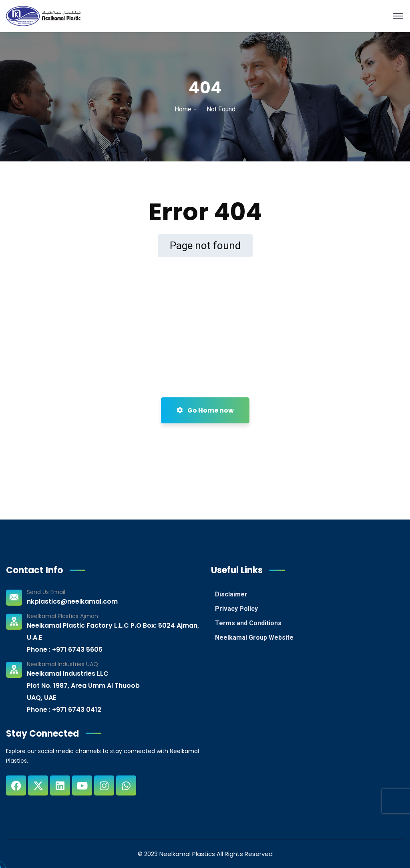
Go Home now (205, 410)
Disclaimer (231, 594)
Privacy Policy (236, 609)
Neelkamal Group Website (254, 637)
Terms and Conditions (248, 623)
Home (183, 109)
